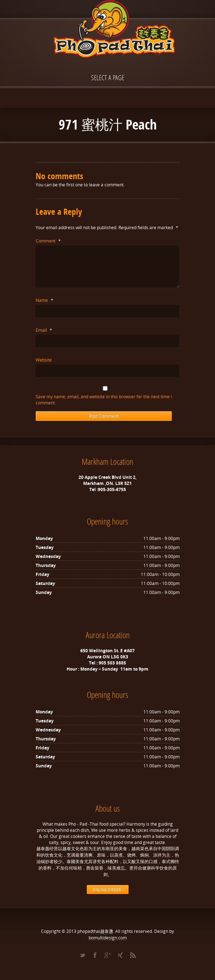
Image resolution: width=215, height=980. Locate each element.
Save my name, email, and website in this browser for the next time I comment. (104, 400)
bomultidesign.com (108, 938)
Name (44, 300)
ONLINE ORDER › (108, 890)
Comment (48, 241)
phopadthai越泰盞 (95, 931)
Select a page (108, 78)
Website (44, 360)
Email (44, 330)
